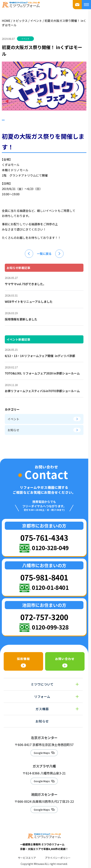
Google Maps (42, 753)
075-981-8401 (44, 577)
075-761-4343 (44, 538)
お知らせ (44, 430)
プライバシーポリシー (58, 858)
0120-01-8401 (50, 587)
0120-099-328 (50, 627)
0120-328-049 (50, 548)
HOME (6, 21)
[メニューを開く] (86, 5)
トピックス (20, 21)
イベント (36, 21)
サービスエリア (27, 858)
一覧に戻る (44, 254)
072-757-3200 (44, 617)
